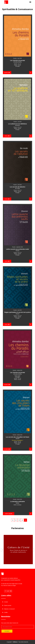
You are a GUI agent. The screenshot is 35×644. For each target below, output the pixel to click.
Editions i (15, 642)
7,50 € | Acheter (7, 136)
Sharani (17, 251)
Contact (6, 602)
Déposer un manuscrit (9, 609)
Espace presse (8, 605)
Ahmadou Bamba (17, 62)
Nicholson (17, 125)
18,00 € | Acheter (7, 73)
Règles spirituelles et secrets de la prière (18, 312)
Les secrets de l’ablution (18, 187)
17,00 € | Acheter (7, 450)
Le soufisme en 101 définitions (18, 124)
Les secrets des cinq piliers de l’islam (17, 437)
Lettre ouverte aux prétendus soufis (18, 249)
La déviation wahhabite (18, 502)
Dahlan (17, 503)
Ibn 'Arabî (17, 188)
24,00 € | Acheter (7, 385)
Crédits (6, 612)
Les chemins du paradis (18, 60)
